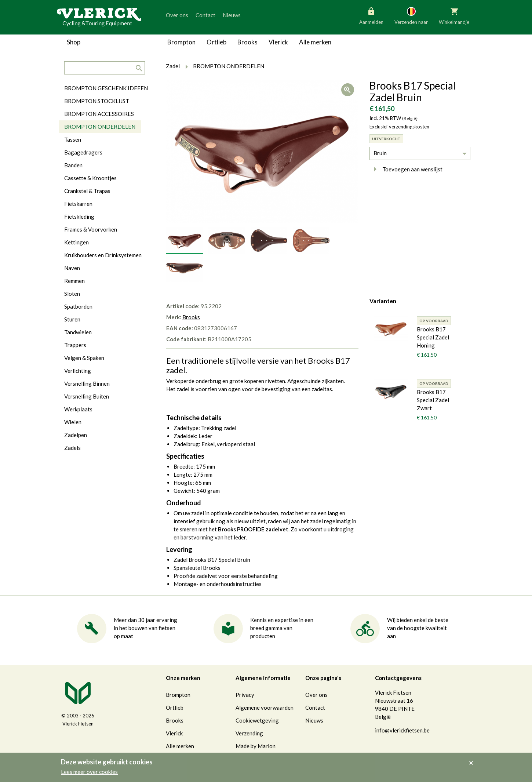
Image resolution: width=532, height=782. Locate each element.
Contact (205, 15)
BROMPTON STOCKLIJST (97, 101)
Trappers (75, 345)
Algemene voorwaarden (265, 708)
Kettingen (76, 242)
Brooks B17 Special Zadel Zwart (433, 400)
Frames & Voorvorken (91, 229)
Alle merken (315, 42)
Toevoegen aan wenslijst (406, 169)
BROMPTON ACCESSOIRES (99, 114)
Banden (73, 165)
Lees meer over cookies (89, 772)
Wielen (73, 422)
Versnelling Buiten (87, 396)
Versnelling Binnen (87, 383)
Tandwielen (78, 332)
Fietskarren (78, 204)
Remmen (74, 281)
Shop (74, 42)
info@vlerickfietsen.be (402, 730)
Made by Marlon (256, 746)
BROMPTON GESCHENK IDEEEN (106, 88)
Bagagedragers (83, 152)
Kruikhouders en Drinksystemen (103, 255)
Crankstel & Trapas (87, 191)
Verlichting (78, 371)
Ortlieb (216, 42)
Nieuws (232, 15)
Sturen (72, 319)
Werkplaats (78, 409)
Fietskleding (79, 217)
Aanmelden (371, 15)
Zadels (72, 448)
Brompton (181, 42)
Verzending (249, 733)
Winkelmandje (454, 15)
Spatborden (78, 306)
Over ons (177, 15)
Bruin (380, 153)
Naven (72, 268)
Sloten (72, 294)
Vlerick (278, 42)
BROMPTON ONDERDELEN (100, 127)
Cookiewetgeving (257, 720)
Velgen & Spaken (84, 358)
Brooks (247, 42)
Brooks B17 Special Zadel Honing (433, 337)
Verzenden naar (411, 15)
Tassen (73, 139)
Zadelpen (76, 435)
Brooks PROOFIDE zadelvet (253, 529)
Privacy (245, 695)
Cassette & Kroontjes (90, 178)
